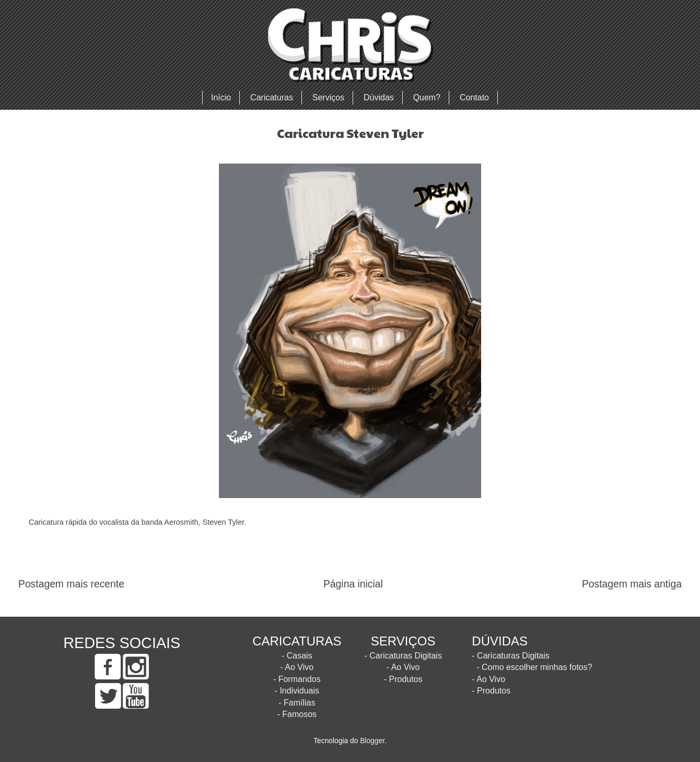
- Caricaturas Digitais (403, 656)
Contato (474, 97)
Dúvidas (379, 97)
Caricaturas (272, 97)
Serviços (328, 97)
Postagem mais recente (71, 584)
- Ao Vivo (297, 667)
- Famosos (297, 714)
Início (221, 97)
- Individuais (297, 691)
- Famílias (297, 703)
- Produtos (403, 679)
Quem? (427, 97)
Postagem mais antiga (632, 584)
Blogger (372, 741)
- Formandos (297, 679)
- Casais (297, 656)
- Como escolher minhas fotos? (534, 667)
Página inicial (353, 584)
